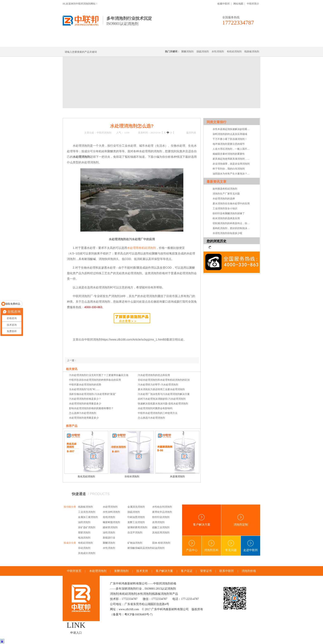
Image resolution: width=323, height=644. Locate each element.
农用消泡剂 (158, 522)
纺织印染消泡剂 (161, 517)
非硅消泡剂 (84, 548)
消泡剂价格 (249, 571)
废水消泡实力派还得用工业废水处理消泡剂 (161, 389)
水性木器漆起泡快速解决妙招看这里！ (232, 129)
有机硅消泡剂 (102, 42)
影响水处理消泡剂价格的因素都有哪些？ (91, 408)
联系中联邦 (244, 42)
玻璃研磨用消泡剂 (137, 527)
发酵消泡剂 (121, 571)
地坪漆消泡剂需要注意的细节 (229, 144)
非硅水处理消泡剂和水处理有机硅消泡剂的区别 (164, 380)
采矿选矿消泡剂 (87, 527)
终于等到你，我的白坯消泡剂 (229, 169)
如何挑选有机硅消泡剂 (225, 189)
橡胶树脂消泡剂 (111, 522)
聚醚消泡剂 (187, 52)
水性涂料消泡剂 (111, 512)
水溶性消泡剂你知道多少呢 (227, 233)
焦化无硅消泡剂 (86, 477)
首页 (80, 113)
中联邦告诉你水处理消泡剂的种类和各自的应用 (95, 380)
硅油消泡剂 (158, 548)
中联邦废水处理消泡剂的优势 (85, 385)
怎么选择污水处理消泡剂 (83, 413)
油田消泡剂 (84, 522)
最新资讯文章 (217, 182)
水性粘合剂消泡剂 (162, 507)
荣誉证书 (206, 571)
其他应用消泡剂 (161, 533)
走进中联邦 (250, 546)
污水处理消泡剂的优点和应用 (154, 375)
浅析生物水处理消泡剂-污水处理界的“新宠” (92, 394)
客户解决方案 (202, 520)
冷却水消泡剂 (132, 477)
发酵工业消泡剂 (136, 522)
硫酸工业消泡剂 (161, 527)
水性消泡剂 (218, 52)
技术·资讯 (223, 42)
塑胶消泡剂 (84, 533)
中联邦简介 (253, 4)
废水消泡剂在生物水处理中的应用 (231, 204)
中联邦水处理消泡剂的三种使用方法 (158, 413)
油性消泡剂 (109, 533)
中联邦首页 (78, 42)
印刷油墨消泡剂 (136, 517)
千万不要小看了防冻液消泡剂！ (230, 139)
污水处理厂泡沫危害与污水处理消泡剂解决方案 (164, 394)
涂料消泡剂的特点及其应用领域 (230, 134)
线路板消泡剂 (127, 42)
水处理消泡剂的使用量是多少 (85, 404)
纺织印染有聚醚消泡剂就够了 (229, 213)
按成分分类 (70, 543)
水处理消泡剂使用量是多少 (84, 418)
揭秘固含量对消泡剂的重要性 (229, 154)
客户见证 (187, 571)
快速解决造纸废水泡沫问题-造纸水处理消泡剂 (163, 404)
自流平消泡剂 (135, 533)
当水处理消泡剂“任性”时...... (84, 389)
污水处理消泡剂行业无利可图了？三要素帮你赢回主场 (99, 375)
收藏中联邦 (224, 4)
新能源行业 (109, 538)
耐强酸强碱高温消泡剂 (140, 548)
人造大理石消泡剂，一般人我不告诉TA (232, 149)
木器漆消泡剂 (177, 477)
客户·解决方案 (200, 42)
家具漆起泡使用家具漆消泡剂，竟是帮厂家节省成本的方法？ (232, 159)
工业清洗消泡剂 (87, 512)
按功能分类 (70, 507)
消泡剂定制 (176, 42)
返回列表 (191, 133)
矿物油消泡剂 (135, 543)
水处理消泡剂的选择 (224, 199)
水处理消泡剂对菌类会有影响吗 (155, 408)
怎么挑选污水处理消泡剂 (151, 418)
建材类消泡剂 (110, 527)
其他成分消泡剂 (87, 553)
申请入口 (76, 633)
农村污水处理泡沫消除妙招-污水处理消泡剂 (162, 399)
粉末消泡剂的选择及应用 (226, 218)
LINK (76, 625)
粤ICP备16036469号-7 (138, 614)
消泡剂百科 (211, 546)
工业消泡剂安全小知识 (225, 208)
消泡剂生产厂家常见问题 (226, 194)
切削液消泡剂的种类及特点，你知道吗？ (232, 223)
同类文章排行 (217, 122)
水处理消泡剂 (152, 42)
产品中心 (192, 546)
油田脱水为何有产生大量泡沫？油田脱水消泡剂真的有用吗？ (232, 174)
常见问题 (116, 113)
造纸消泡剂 (109, 517)
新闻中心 (90, 113)
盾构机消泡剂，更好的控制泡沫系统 (232, 228)
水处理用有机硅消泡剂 (142, 248)
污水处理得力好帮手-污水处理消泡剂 (158, 385)
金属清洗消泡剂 (136, 507)
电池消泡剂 (84, 538)
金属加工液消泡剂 (88, 517)
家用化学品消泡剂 (162, 512)
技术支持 (142, 571)
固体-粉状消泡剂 (161, 543)
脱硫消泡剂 (203, 52)
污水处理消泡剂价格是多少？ (85, 399)
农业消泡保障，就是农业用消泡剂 (231, 164)
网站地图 (238, 4)
